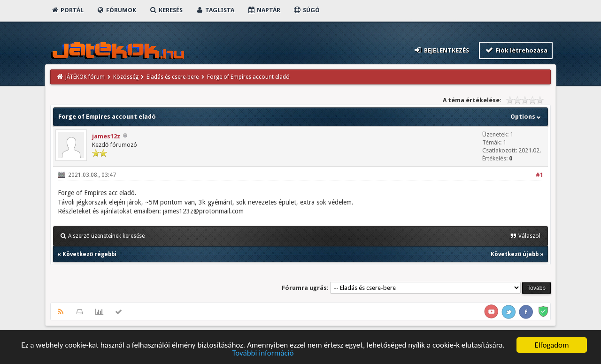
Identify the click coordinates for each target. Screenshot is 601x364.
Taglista (215, 10)
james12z (106, 136)
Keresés (166, 10)
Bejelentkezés (441, 50)
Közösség (126, 77)
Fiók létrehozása (516, 50)
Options (527, 117)
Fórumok (116, 10)
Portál (67, 10)
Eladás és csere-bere (173, 77)
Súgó (306, 10)
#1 (539, 175)
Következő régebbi (89, 254)
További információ (263, 353)
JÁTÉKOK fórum (85, 77)
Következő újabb (515, 254)
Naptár (264, 10)
